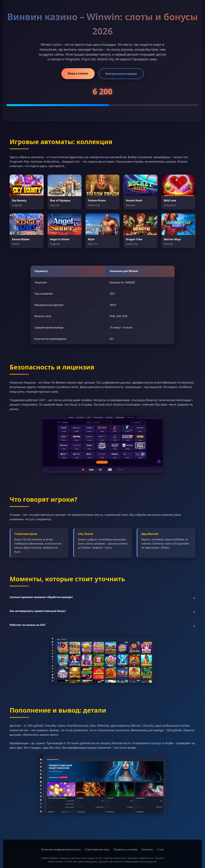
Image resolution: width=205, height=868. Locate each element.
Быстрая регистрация (121, 74)
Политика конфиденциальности (61, 849)
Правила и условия (125, 849)
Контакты (147, 849)
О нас (161, 849)
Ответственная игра (97, 849)
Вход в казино (78, 73)
